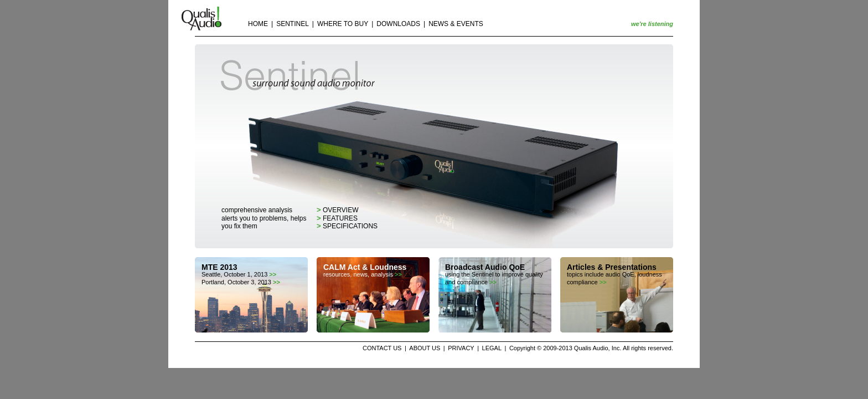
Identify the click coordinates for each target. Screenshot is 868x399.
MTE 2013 (219, 267)
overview (337, 210)
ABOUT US (425, 348)
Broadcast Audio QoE (485, 267)
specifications (347, 226)
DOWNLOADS (398, 24)
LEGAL (492, 348)
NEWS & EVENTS (456, 24)
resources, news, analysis (363, 274)
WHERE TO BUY (343, 24)
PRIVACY (461, 348)
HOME (258, 24)
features (337, 218)
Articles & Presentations (612, 267)
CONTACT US (382, 348)
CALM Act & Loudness (365, 267)
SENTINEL (293, 24)
